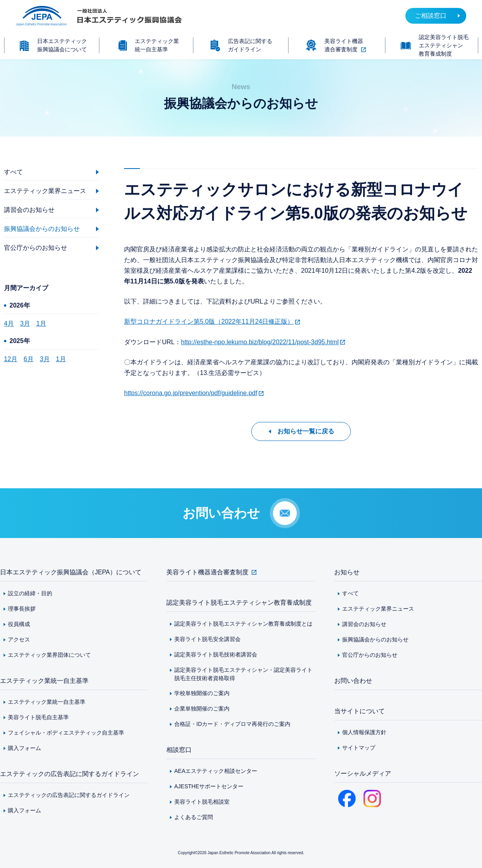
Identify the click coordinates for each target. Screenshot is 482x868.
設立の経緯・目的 (30, 593)
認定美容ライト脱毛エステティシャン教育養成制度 (239, 603)
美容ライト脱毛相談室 (202, 802)
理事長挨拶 (22, 609)
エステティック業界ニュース (378, 609)
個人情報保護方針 (364, 732)
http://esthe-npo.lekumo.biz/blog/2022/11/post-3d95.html (260, 342)
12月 (11, 359)
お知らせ (347, 572)
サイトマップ (359, 748)
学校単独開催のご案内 (202, 693)
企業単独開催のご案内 (202, 709)
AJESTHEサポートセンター (209, 786)
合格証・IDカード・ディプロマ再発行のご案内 (232, 724)
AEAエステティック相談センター (216, 771)
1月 (41, 323)
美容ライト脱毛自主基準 (38, 717)
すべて (350, 593)
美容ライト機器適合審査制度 (207, 572)
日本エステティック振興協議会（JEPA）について (71, 572)
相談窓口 (179, 750)
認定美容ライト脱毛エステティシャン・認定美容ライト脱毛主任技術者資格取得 (243, 674)
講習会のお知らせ (364, 624)
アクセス (19, 639)
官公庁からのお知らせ (370, 655)
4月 (9, 323)
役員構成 (19, 624)
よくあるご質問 (194, 817)
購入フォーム (24, 748)
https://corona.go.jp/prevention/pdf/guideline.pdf (191, 393)
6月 (29, 359)
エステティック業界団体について (49, 655)
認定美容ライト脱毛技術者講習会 (216, 654)
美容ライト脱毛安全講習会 (207, 639)
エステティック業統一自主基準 (44, 681)
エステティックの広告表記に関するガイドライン (70, 774)
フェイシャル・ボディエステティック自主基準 (66, 733)
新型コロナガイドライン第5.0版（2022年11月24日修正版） (209, 322)
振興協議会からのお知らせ (375, 639)
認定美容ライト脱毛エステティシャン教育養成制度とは (243, 624)
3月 (25, 323)
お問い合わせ (353, 681)
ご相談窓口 (431, 16)
